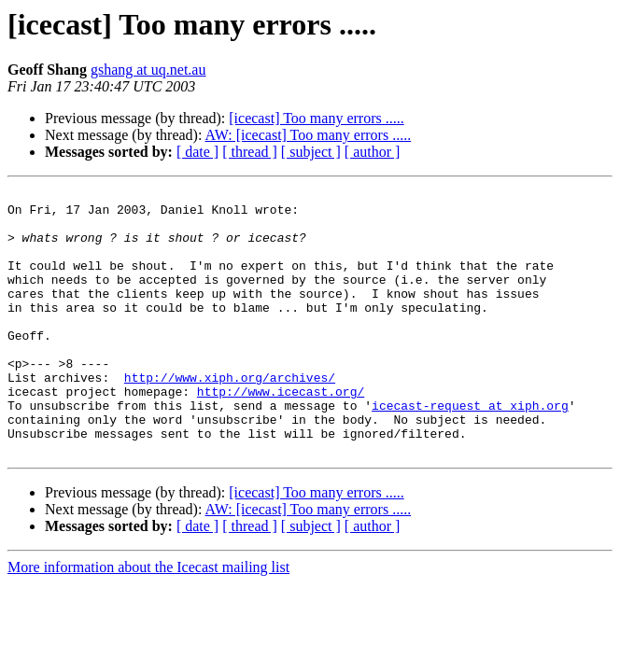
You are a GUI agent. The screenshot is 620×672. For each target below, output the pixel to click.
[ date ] (197, 152)
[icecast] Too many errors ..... (316, 118)
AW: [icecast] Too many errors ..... (309, 135)
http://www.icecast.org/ (281, 433)
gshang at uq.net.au (148, 70)
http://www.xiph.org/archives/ (230, 416)
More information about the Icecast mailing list (148, 620)
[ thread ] (250, 152)
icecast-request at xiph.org (470, 450)
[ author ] (373, 152)
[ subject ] (311, 152)
